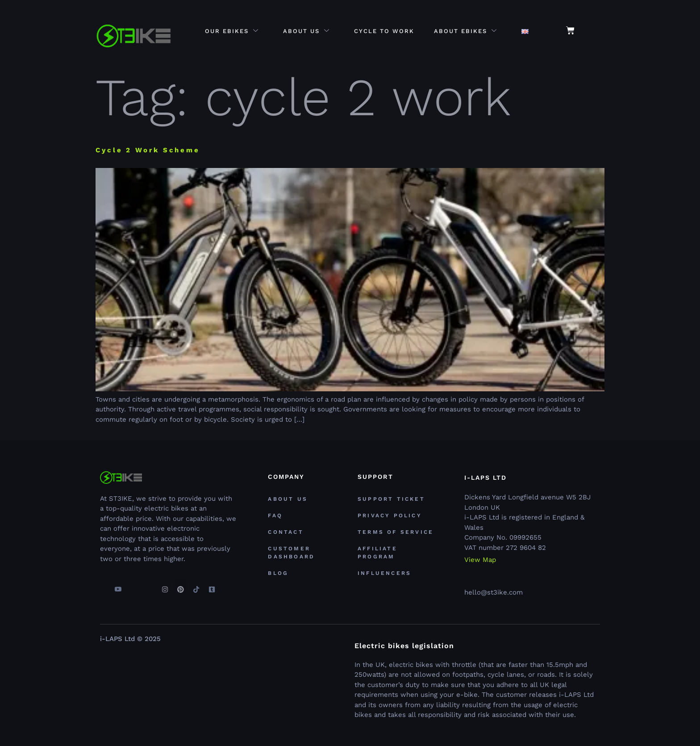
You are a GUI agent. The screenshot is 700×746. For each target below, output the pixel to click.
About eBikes (466, 31)
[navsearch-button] (596, 31)
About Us (306, 31)
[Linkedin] (149, 586)
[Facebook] (102, 586)
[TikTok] (196, 586)
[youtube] (118, 586)
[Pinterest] (180, 586)
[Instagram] (165, 586)
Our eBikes (232, 31)
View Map (480, 560)
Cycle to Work (384, 31)
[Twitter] (133, 586)
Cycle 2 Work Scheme (148, 150)
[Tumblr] (212, 586)
